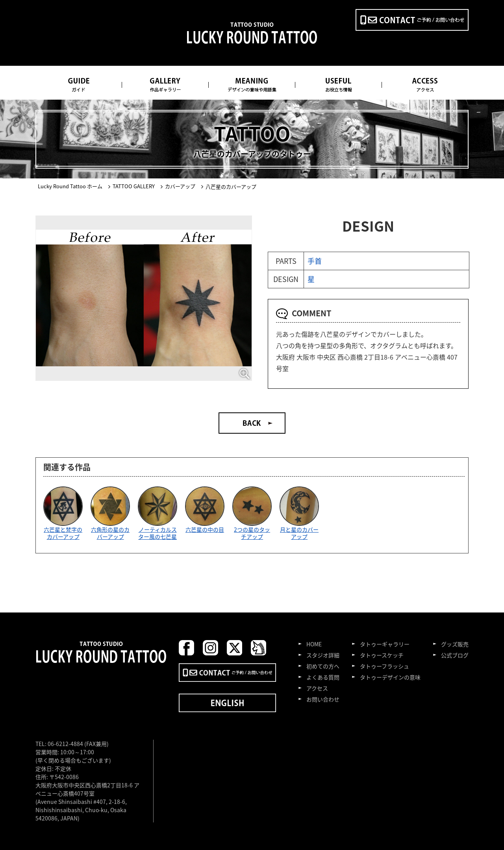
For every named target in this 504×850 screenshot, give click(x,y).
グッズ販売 (455, 644)
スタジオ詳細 (323, 655)
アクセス (317, 688)
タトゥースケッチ (382, 655)
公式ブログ (455, 655)
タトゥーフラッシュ (384, 666)
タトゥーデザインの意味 (390, 677)
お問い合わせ (323, 699)
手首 (315, 261)
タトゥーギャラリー (385, 644)
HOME (314, 644)
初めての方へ (323, 666)
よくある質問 (323, 677)
